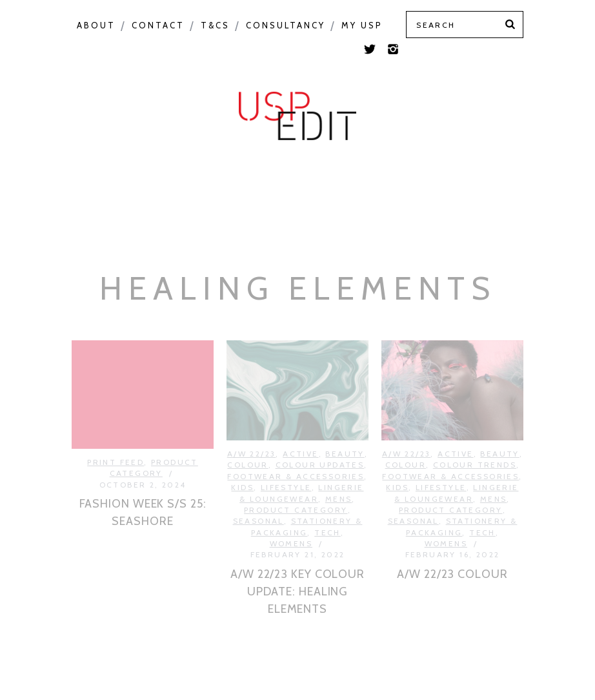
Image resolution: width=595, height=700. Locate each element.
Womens (291, 523)
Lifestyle (286, 467)
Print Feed (299, 191)
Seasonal (193, 156)
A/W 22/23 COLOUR (452, 553)
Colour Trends (475, 444)
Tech (328, 511)
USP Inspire (420, 156)
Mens (339, 478)
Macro (124, 156)
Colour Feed (516, 156)
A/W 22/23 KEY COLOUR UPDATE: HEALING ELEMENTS (297, 570)
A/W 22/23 (252, 432)
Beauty (345, 432)
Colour (61, 156)
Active (300, 432)
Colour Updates (320, 444)
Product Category (303, 156)
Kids (242, 467)
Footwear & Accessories (296, 455)
